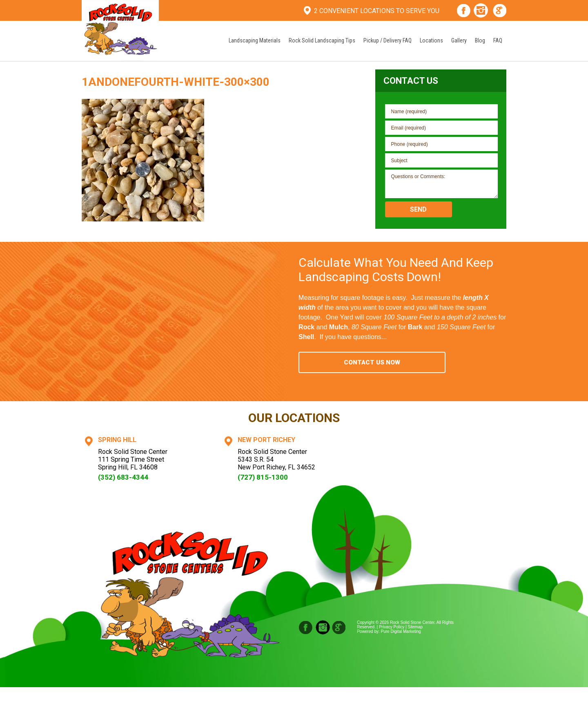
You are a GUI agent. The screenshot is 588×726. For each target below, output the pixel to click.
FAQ (498, 40)
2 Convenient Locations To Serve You (377, 11)
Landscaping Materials (255, 40)
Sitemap (415, 627)
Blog (480, 40)
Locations (431, 40)
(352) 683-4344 (123, 477)
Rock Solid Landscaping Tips (322, 40)
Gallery (459, 40)
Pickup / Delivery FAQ (388, 40)
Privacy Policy (392, 627)
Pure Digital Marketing (401, 631)
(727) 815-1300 (263, 477)
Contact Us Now (372, 362)
